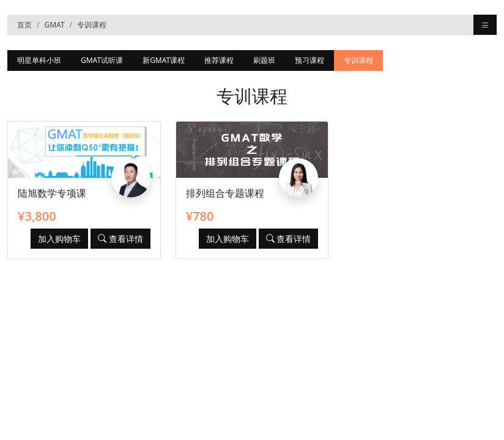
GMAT (54, 25)
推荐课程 (219, 60)
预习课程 (309, 60)
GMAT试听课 (102, 60)
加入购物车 (59, 239)
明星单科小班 (39, 60)
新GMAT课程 (164, 60)
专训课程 (92, 25)
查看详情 (120, 239)
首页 (24, 25)
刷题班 (264, 60)
